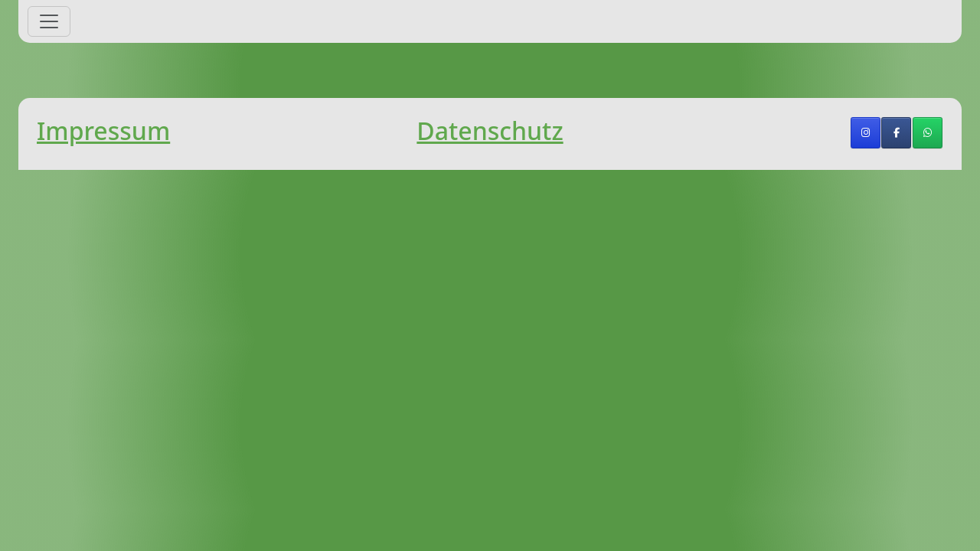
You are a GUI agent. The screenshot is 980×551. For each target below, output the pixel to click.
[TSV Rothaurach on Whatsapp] (928, 133)
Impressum (103, 130)
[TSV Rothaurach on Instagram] (866, 133)
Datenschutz (490, 130)
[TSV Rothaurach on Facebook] (896, 133)
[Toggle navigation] (49, 21)
